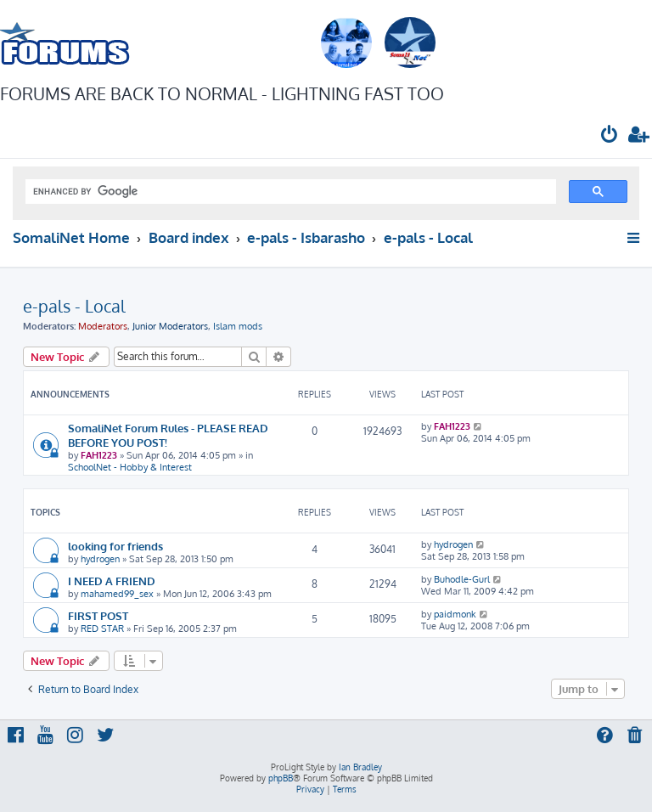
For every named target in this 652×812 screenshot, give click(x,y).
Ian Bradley (360, 767)
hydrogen (100, 559)
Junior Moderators (170, 326)
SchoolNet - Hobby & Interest (130, 467)
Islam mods (238, 326)
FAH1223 (99, 455)
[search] (289, 192)
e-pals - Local (74, 306)
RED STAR (102, 629)
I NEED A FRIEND (112, 581)
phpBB (281, 778)
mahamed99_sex (117, 594)
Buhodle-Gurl (462, 579)
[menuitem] (610, 136)
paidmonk (455, 614)
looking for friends (115, 546)
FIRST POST (98, 615)
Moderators (103, 326)
